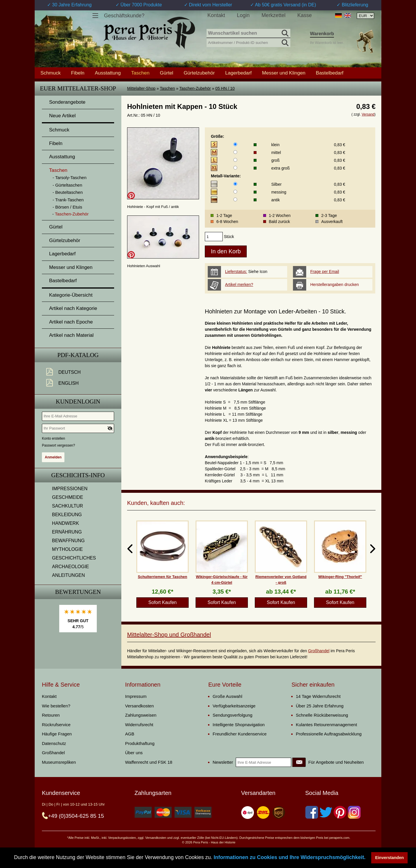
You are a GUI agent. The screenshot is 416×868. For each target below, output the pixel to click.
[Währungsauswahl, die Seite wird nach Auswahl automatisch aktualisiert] (365, 16)
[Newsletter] (299, 762)
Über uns (134, 753)
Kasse (304, 15)
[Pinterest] (340, 812)
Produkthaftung (140, 743)
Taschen (167, 88)
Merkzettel (273, 15)
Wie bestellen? (56, 706)
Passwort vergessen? (58, 445)
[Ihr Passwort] (78, 428)
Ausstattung (108, 73)
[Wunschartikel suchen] (248, 34)
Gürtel (166, 73)
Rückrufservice (56, 725)
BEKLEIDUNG (67, 515)
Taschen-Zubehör (195, 88)
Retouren (51, 715)
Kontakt (216, 15)
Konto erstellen (53, 438)
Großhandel (319, 651)
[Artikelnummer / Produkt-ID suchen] (248, 42)
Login (243, 15)
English (68, 383)
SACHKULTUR (67, 506)
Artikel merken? (239, 285)
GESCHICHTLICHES (74, 558)
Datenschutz (54, 743)
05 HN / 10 (225, 88)
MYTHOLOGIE (67, 549)
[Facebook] (312, 812)
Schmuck (51, 73)
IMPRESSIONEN (70, 489)
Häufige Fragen (57, 734)
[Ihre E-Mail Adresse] (78, 416)
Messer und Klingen (284, 73)
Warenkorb (322, 34)
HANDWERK (65, 523)
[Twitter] (326, 812)
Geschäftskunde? (124, 16)
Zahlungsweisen (141, 715)
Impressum (136, 696)
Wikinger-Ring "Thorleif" (340, 577)
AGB (130, 734)
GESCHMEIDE (68, 497)
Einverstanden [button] (390, 858)
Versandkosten (139, 706)
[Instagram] (354, 812)
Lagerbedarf (238, 73)
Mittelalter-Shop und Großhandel (169, 635)
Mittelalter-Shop (141, 88)
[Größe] (235, 144)
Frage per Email (325, 272)
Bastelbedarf (329, 73)
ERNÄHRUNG (67, 532)
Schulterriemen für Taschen (162, 577)
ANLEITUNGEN (68, 575)
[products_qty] (214, 237)
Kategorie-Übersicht (71, 295)
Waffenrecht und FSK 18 (149, 762)
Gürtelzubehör (199, 73)
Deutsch (69, 372)
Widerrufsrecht (139, 725)
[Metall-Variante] (235, 184)
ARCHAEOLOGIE (70, 567)
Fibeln (78, 73)
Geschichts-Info (78, 475)
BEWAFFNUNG (68, 541)
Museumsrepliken (59, 762)
